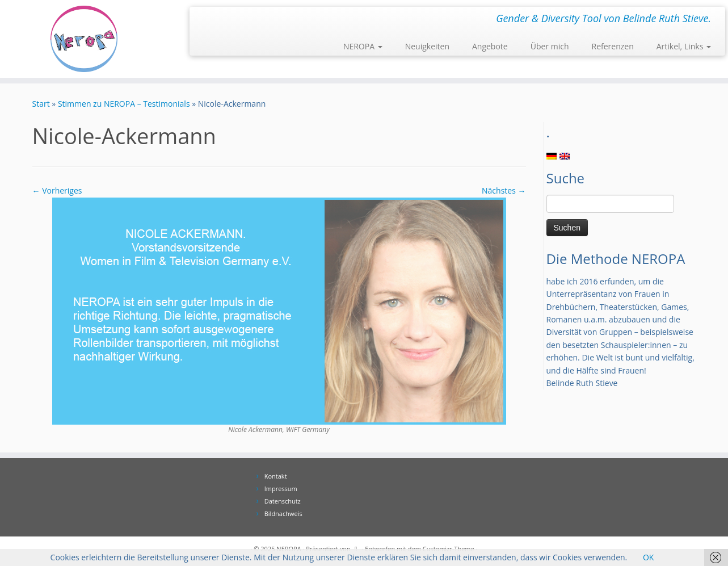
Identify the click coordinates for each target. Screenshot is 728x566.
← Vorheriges (57, 190)
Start (41, 104)
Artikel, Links (684, 46)
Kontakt (276, 476)
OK (648, 557)
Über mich (550, 46)
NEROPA (363, 46)
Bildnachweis (283, 513)
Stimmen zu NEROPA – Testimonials (124, 104)
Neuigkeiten (427, 46)
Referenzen (613, 46)
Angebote (490, 46)
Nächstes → (504, 190)
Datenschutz (283, 501)
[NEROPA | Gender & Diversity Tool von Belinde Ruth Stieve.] (84, 39)
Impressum (281, 489)
